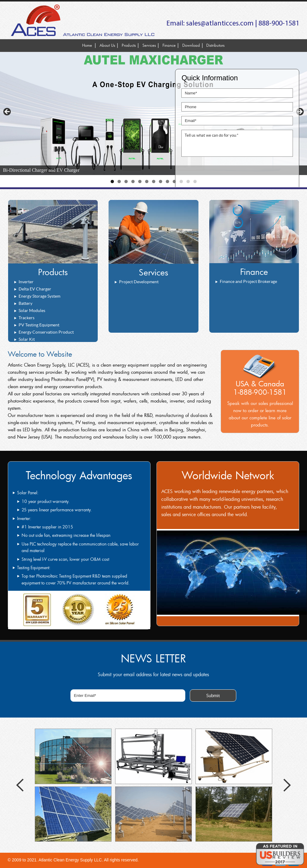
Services (149, 45)
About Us (107, 45)
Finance (169, 45)
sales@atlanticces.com (220, 24)
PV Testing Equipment (39, 325)
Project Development (139, 282)
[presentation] (227, 174)
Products (129, 45)
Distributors (215, 45)
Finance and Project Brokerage (248, 281)
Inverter (26, 282)
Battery (25, 303)
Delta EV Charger (35, 289)
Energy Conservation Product (46, 332)
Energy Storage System (39, 296)
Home (87, 45)
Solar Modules (32, 311)
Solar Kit (27, 339)
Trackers (27, 318)
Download (191, 45)
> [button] (300, 112)
